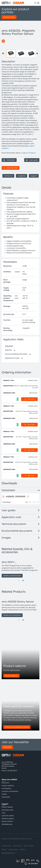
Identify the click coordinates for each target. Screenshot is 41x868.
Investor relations (8, 786)
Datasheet (9, 160)
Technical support (8, 819)
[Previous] (19, 580)
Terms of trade (29, 846)
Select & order (11, 168)
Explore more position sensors (17, 727)
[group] (20, 567)
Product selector (11, 676)
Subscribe (7, 747)
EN (27, 502)
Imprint (4, 849)
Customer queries (8, 816)
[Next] (23, 580)
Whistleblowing (7, 824)
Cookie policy (13, 849)
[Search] (35, 3)
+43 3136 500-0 (12, 771)
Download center (7, 810)
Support (34, 176)
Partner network (7, 821)
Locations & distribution (10, 791)
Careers (4, 794)
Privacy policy (7, 846)
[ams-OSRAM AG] (13, 3)
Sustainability (6, 788)
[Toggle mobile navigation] (38, 3)
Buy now (29, 399)
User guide (32, 160)
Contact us (8, 176)
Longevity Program (28, 153)
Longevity (22, 176)
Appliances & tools (12, 358)
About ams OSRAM (9, 779)
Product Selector (7, 807)
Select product (9, 17)
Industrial (9, 346)
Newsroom (5, 783)
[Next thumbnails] (37, 53)
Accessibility (6, 797)
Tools (3, 813)
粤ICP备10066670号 (8, 853)
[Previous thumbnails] (3, 53)
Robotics (8, 350)
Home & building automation (16, 354)
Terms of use (17, 846)
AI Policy (23, 849)
